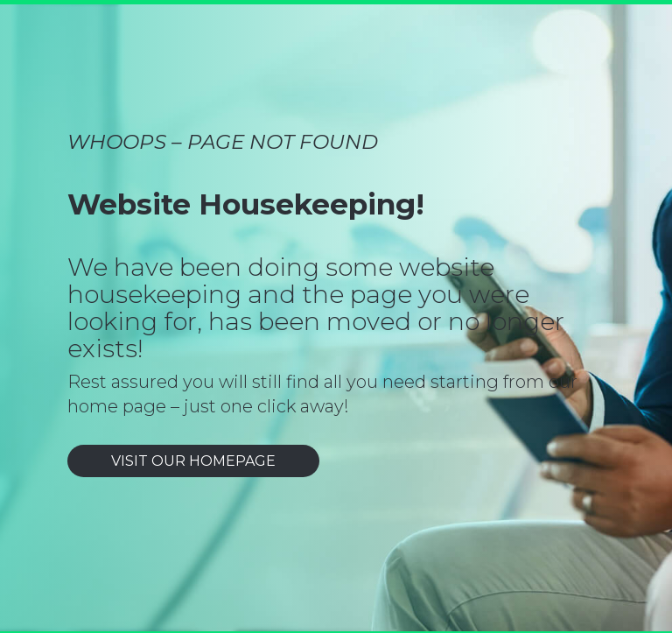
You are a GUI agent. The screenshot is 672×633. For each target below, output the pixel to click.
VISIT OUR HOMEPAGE (193, 461)
